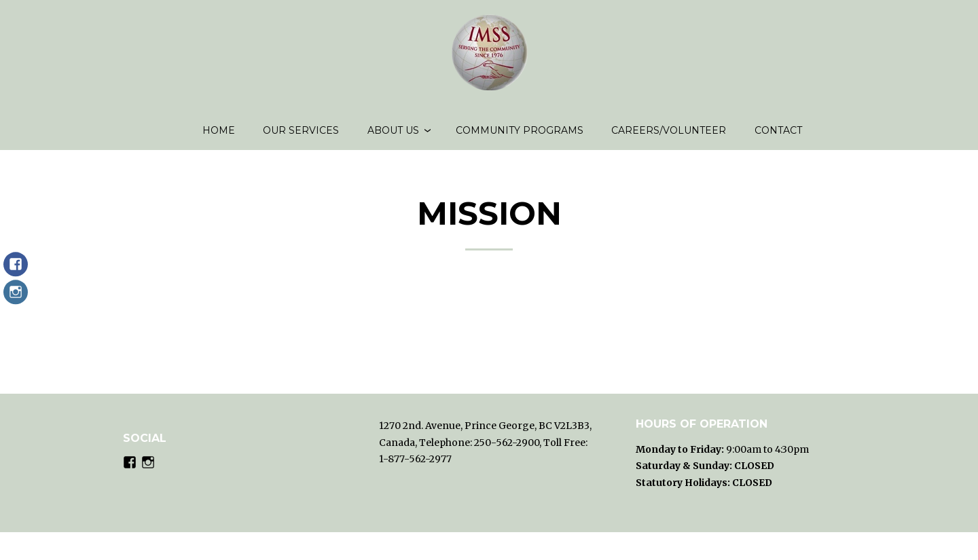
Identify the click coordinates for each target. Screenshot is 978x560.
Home (219, 136)
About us (393, 136)
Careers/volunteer (669, 136)
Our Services (301, 136)
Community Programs (520, 136)
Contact (778, 136)
